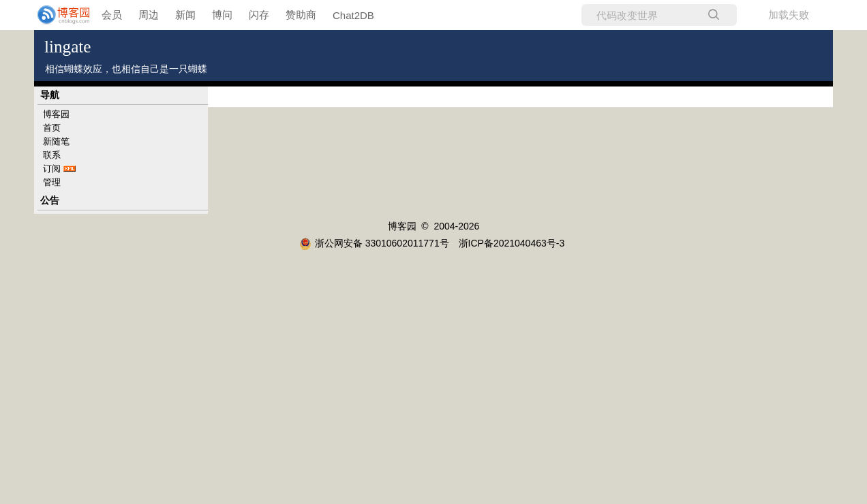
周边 (149, 15)
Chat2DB (353, 15)
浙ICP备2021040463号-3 (512, 243)
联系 (52, 155)
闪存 (259, 15)
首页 (52, 128)
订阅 (52, 169)
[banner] (55, 15)
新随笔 (56, 141)
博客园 (56, 114)
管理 (52, 182)
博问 (222, 15)
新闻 (185, 15)
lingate (68, 47)
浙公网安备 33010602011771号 (374, 243)
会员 (112, 15)
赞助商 (301, 15)
